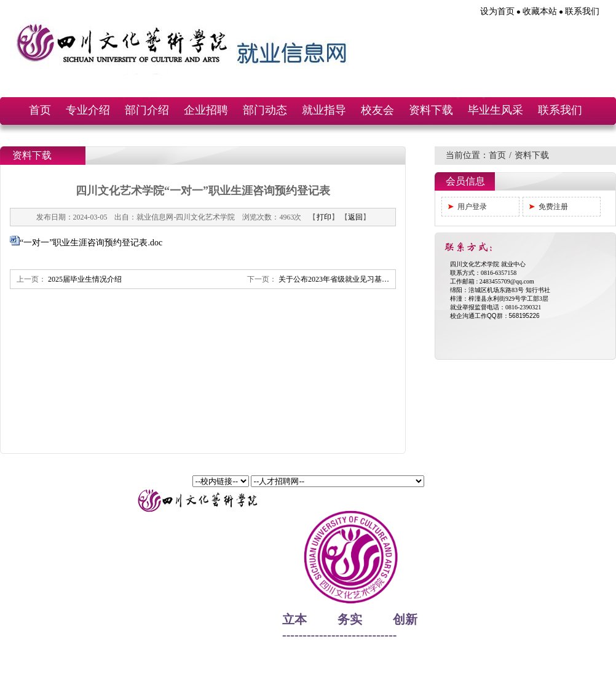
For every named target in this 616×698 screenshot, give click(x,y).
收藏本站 (540, 11)
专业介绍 (88, 110)
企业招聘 (206, 110)
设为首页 (497, 11)
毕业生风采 (496, 110)
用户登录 (472, 207)
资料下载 (431, 110)
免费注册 (553, 207)
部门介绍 (147, 110)
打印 (324, 217)
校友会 (377, 110)
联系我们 (582, 11)
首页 (40, 110)
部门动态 (265, 110)
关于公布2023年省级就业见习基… (334, 279)
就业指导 (324, 110)
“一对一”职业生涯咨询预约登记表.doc (91, 243)
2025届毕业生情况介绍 (85, 279)
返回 (355, 217)
